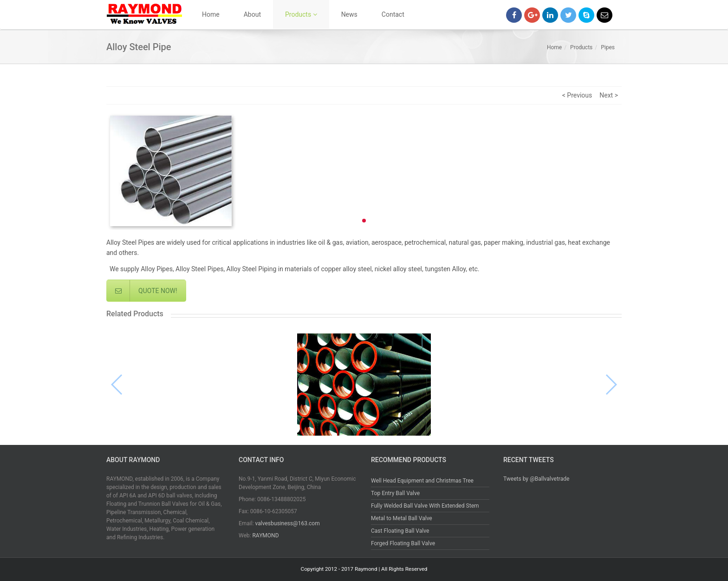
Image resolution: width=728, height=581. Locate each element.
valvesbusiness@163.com (288, 523)
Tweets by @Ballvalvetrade (536, 479)
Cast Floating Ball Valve (400, 531)
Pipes (608, 47)
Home (211, 14)
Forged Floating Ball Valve (403, 543)
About (252, 14)
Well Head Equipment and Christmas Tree (422, 481)
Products (301, 14)
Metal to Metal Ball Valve (402, 518)
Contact (393, 14)
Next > (609, 95)
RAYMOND (265, 535)
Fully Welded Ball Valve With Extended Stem (425, 506)
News (349, 14)
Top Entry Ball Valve (395, 493)
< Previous (577, 95)
